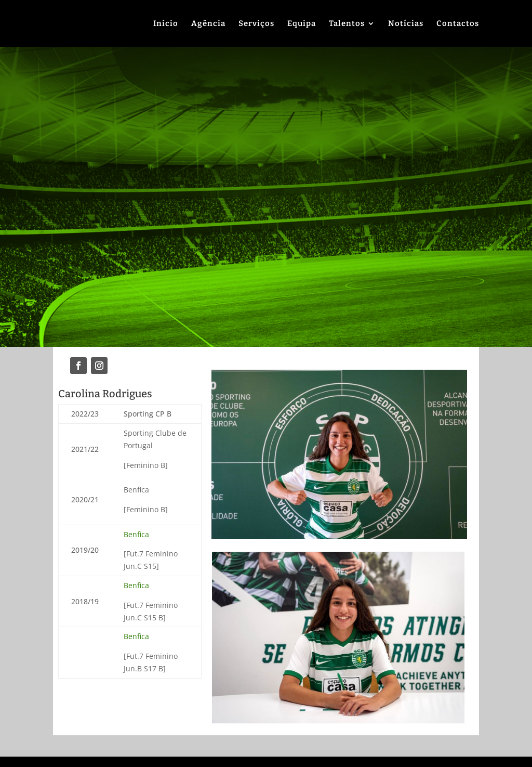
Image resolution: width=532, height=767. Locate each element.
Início (166, 24)
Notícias (406, 24)
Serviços (256, 24)
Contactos (458, 24)
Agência (208, 24)
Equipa (302, 24)
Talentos (347, 24)
